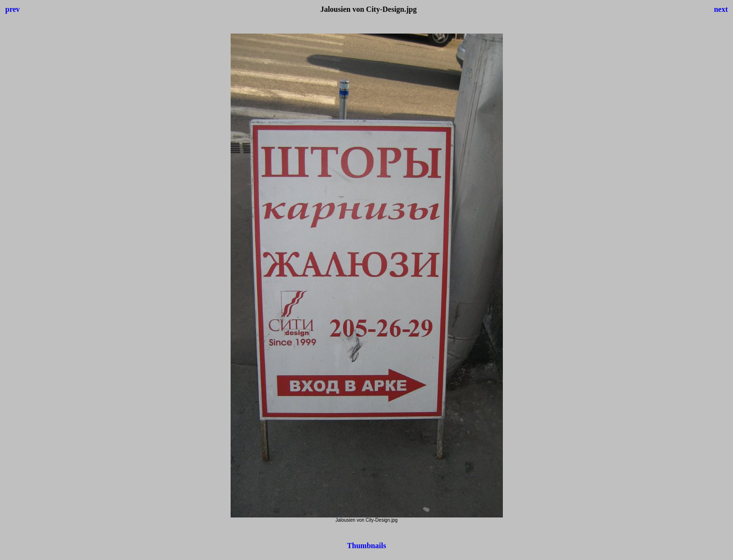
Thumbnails (366, 546)
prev (13, 9)
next (721, 9)
